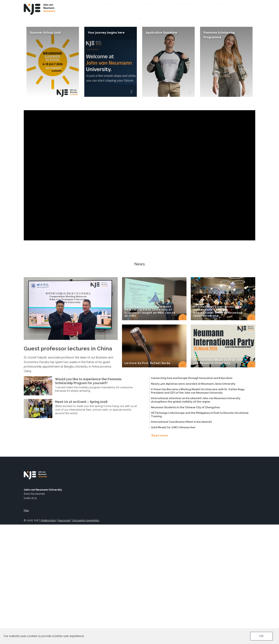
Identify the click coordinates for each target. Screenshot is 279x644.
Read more (160, 555)
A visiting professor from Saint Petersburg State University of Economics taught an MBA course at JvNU (150, 431)
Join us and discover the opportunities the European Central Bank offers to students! (110, 103)
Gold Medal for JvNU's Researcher (173, 547)
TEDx (237, 3)
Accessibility (193, 3)
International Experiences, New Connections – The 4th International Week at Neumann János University (218, 431)
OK (261, 636)
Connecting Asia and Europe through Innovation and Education (192, 497)
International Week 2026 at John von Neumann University (218, 481)
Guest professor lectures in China (68, 468)
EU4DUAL (224, 3)
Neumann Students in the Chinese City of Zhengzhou (185, 527)
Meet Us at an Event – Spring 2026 (81, 521)
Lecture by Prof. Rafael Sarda (147, 482)
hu (248, 9)
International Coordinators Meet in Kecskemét (181, 541)
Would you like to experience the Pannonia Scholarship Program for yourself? (88, 500)
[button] (137, 134)
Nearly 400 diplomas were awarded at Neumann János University (193, 503)
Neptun (210, 3)
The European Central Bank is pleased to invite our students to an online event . (104, 119)
